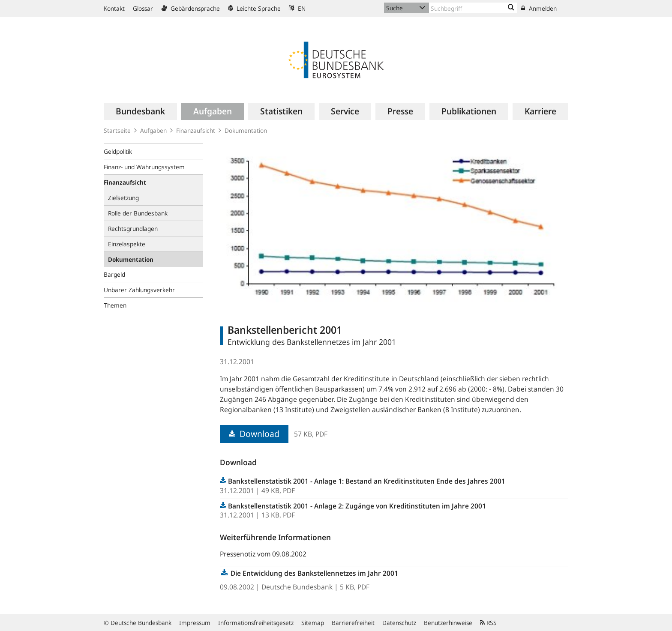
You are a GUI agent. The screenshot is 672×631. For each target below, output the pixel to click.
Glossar (143, 8)
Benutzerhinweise (448, 623)
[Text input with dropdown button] (473, 8)
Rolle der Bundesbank (138, 213)
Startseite (117, 130)
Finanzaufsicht (196, 130)
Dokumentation (246, 130)
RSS (488, 623)
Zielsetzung (123, 198)
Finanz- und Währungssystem (144, 167)
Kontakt (114, 8)
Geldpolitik (118, 151)
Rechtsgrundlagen (133, 229)
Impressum (195, 623)
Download (254, 434)
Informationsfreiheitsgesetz (256, 623)
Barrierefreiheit (353, 623)
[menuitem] (140, 111)
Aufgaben (153, 130)
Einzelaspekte (127, 244)
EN (297, 8)
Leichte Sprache (254, 8)
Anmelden (539, 8)
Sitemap (313, 623)
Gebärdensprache (190, 8)
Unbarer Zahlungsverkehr (139, 290)
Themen (115, 305)
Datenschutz (399, 623)
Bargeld (114, 274)
